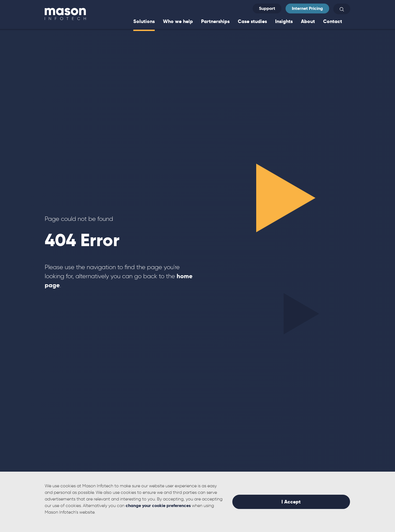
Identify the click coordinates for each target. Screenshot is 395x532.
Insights (284, 21)
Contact (333, 21)
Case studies (252, 21)
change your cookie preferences (158, 506)
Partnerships (215, 21)
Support (267, 8)
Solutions (144, 21)
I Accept (291, 502)
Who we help (178, 21)
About (308, 21)
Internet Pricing (307, 8)
